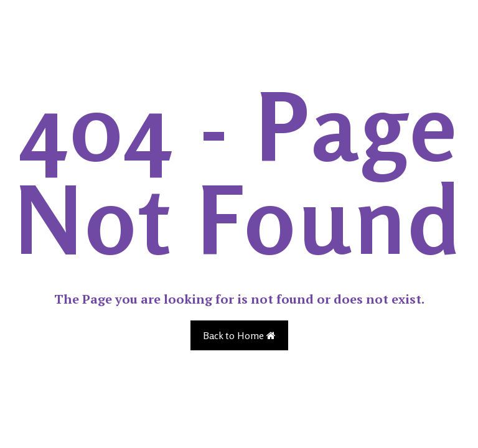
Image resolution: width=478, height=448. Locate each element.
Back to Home (239, 335)
